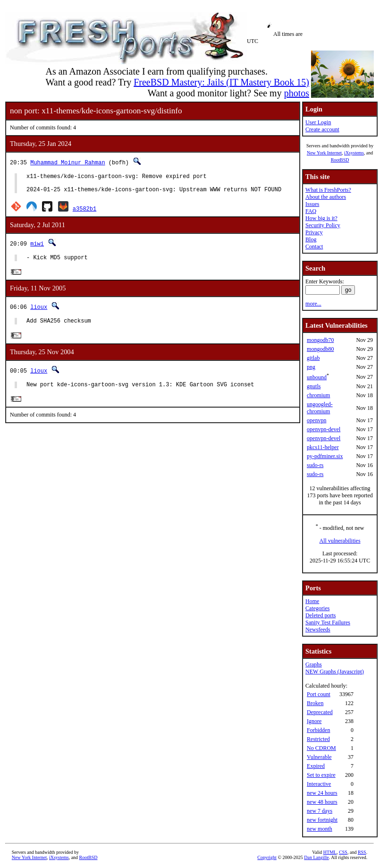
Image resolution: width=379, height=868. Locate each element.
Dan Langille (316, 857)
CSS (343, 852)
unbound (317, 377)
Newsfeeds (318, 630)
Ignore (314, 721)
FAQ (311, 211)
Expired (316, 766)
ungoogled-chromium (320, 408)
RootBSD (340, 160)
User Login (318, 122)
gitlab (313, 358)
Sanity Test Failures (328, 622)
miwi (37, 248)
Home (312, 601)
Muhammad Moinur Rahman (67, 162)
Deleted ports (320, 615)
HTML (330, 852)
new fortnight (322, 820)
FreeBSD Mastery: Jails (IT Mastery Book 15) (221, 82)
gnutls (314, 386)
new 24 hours (322, 793)
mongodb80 (320, 349)
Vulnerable (319, 757)
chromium (318, 395)
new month (320, 829)
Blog (311, 239)
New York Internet (324, 153)
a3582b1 (84, 213)
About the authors (326, 197)
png (311, 367)
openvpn (316, 420)
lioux (39, 313)
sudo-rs (315, 465)
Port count (319, 694)
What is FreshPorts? (328, 190)
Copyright (267, 857)
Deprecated (320, 712)
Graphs (314, 664)
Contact (314, 247)
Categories (317, 608)
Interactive (319, 784)
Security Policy (323, 225)
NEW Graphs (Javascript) (335, 672)
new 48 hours (322, 802)
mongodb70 (320, 340)
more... (313, 304)
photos (297, 93)
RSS (362, 852)
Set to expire (321, 775)
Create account (322, 129)
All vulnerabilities (340, 541)
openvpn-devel (324, 429)
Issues (312, 204)
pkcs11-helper (323, 447)
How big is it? (321, 218)
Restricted (318, 739)
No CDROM (321, 748)
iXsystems (354, 153)
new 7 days (320, 811)
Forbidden (318, 730)
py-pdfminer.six (325, 456)
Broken (315, 703)
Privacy (314, 232)
